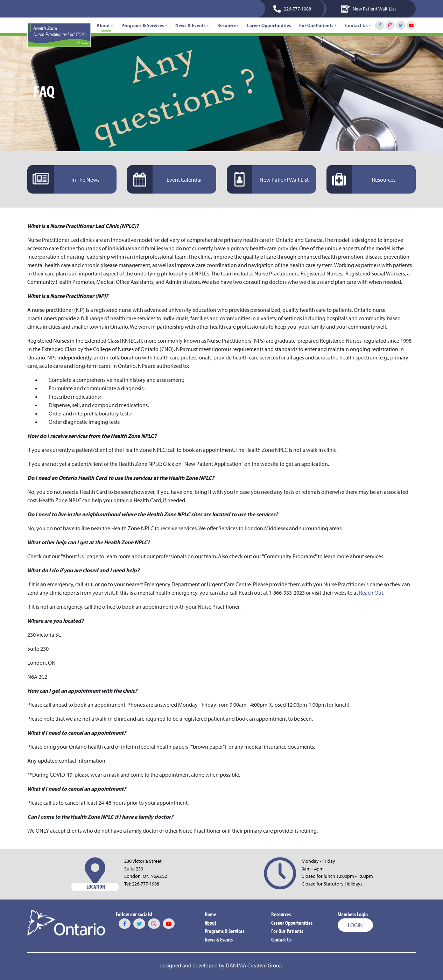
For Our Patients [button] (316, 25)
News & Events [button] (191, 25)
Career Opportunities (269, 25)
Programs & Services (224, 931)
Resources (228, 25)
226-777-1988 (146, 884)
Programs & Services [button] (143, 25)
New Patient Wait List (369, 9)
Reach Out (371, 593)
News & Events (219, 939)
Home (210, 914)
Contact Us (281, 939)
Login (355, 925)
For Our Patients (287, 931)
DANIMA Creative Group (254, 965)
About (210, 923)
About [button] (103, 25)
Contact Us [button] (356, 25)
